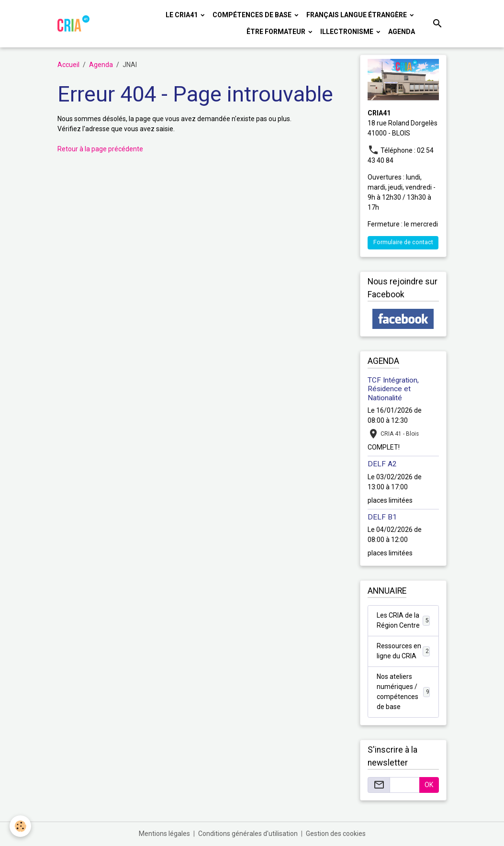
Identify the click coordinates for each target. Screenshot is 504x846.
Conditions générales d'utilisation (248, 834)
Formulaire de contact (403, 242)
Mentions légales (164, 834)
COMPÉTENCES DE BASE (253, 15)
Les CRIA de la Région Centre (403, 620)
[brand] (73, 23)
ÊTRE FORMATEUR (277, 32)
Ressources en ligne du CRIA (403, 651)
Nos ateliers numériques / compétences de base (403, 692)
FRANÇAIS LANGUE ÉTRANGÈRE (357, 15)
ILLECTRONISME (347, 32)
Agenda (402, 32)
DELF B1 (382, 517)
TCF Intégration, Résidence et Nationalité (393, 389)
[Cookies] (20, 826)
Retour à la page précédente (100, 149)
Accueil (68, 65)
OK (429, 785)
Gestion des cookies (336, 834)
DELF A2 (382, 464)
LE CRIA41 (182, 15)
